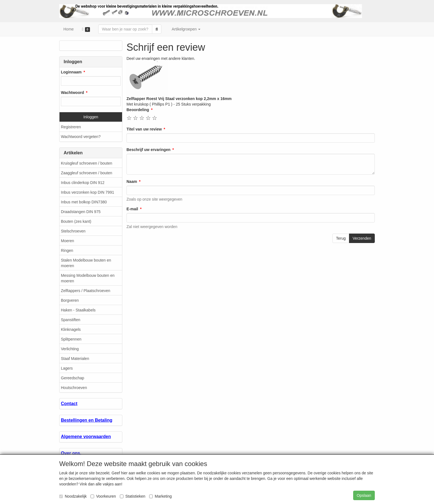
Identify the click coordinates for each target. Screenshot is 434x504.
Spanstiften (71, 320)
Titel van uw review (144, 129)
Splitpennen (71, 339)
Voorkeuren (103, 496)
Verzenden (362, 238)
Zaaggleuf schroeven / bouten (86, 173)
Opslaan (364, 495)
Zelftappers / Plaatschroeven (86, 291)
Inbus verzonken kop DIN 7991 (87, 192)
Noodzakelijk (73, 496)
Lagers (67, 368)
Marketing (160, 496)
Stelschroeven (73, 231)
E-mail (132, 209)
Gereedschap (73, 378)
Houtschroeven (74, 388)
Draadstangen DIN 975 (81, 212)
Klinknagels (71, 329)
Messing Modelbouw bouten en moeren (88, 278)
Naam (132, 181)
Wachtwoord (72, 93)
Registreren (71, 127)
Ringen (67, 250)
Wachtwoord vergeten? (81, 137)
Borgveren (70, 300)
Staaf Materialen (75, 359)
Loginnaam (71, 72)
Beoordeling (138, 110)
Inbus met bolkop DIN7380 (84, 202)
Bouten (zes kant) (76, 221)
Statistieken (133, 496)
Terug (341, 238)
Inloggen (91, 117)
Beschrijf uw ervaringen (148, 150)
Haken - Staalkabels (78, 310)
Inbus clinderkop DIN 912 (83, 183)
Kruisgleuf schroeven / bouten (86, 163)
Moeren (67, 241)
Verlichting (70, 349)
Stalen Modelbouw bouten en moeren (86, 263)
